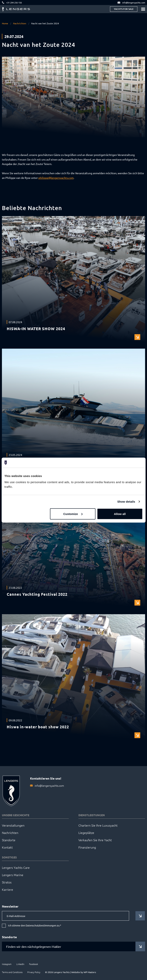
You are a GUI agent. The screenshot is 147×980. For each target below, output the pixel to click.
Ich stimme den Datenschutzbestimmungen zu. (35, 926)
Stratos (7, 882)
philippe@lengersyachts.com (56, 178)
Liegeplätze (86, 833)
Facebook (34, 964)
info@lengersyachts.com (49, 786)
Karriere (8, 889)
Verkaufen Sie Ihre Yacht (95, 840)
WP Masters (90, 972)
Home (5, 23)
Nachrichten (20, 23)
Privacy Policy (34, 972)
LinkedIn (20, 964)
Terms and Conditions (12, 972)
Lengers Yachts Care (16, 867)
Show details (126, 502)
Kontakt (7, 847)
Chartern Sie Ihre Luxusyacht (98, 825)
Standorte (9, 840)
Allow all (120, 514)
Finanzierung (87, 847)
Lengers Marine (13, 875)
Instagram (7, 964)
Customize (73, 514)
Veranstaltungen (13, 825)
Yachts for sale (124, 9)
